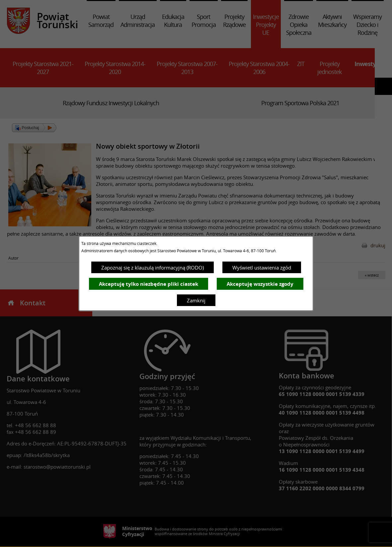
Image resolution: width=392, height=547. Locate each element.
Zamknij (196, 300)
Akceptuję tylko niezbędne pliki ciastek (149, 284)
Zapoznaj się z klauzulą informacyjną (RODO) (153, 268)
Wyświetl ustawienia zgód (262, 268)
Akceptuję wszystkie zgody (260, 284)
